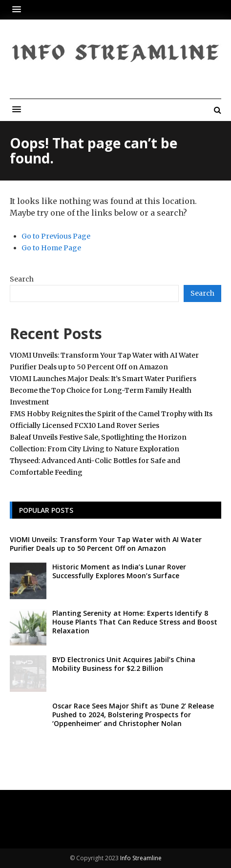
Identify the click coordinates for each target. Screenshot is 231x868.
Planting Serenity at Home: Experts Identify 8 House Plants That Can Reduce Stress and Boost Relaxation (135, 622)
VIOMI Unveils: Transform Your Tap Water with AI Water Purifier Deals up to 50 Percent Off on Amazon (106, 544)
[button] (19, 10)
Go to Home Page (51, 248)
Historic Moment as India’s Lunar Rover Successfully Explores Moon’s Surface (119, 571)
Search (22, 279)
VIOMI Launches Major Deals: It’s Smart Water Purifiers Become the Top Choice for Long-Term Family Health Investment (103, 390)
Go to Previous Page (56, 236)
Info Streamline (141, 858)
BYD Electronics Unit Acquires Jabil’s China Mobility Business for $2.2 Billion (124, 664)
